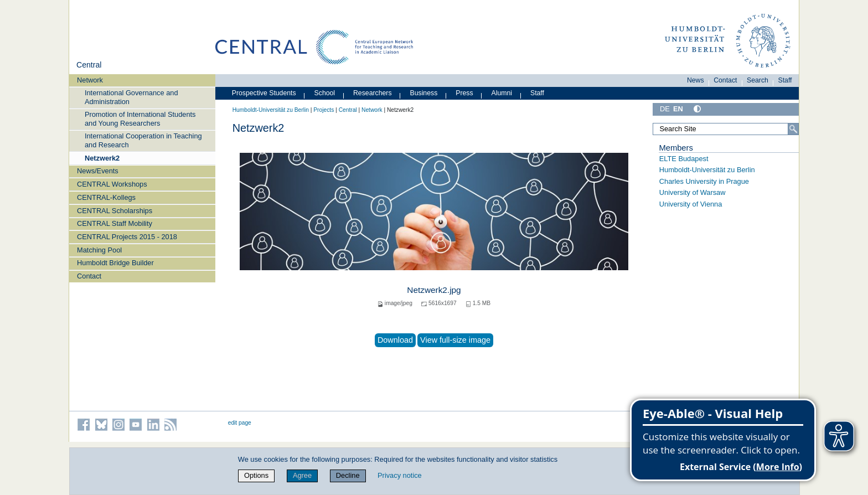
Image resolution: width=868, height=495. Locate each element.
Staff (785, 80)
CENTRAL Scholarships (115, 211)
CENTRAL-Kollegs (106, 197)
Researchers (373, 93)
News (696, 80)
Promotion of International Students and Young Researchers (140, 118)
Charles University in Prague (704, 181)
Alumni (502, 93)
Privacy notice (400, 475)
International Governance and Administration (131, 97)
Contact (89, 276)
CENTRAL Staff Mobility (115, 223)
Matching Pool (99, 250)
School (325, 93)
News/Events (98, 171)
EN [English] (678, 109)
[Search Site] (726, 129)
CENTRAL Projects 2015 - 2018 (127, 237)
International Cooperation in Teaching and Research (143, 140)
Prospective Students (264, 93)
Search (758, 80)
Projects (324, 110)
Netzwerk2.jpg (434, 290)
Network (90, 80)
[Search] (793, 129)
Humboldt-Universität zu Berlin (271, 110)
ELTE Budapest (684, 159)
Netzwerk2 (102, 158)
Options (256, 475)
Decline (348, 475)
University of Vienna (691, 204)
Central (89, 65)
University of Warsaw (693, 192)
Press (464, 93)
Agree (302, 475)
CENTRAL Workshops (112, 184)
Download (395, 340)
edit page (240, 423)
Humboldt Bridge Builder (115, 263)
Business (424, 93)
